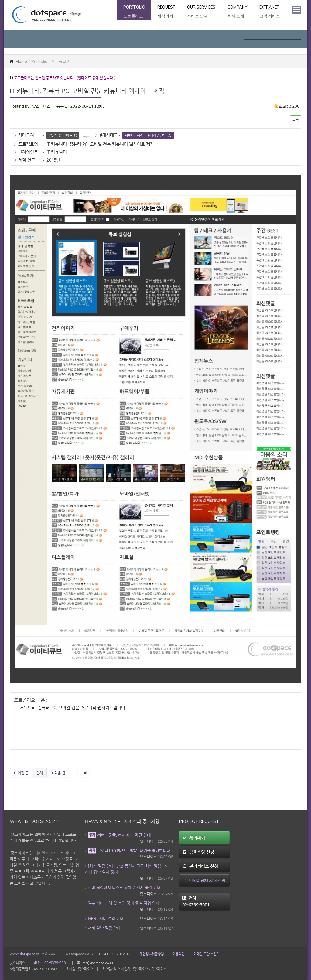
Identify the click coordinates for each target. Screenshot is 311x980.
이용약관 (179, 954)
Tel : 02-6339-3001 (51, 963)
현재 (39, 773)
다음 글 (58, 773)
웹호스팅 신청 (198, 852)
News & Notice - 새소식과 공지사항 (122, 821)
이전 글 (21, 773)
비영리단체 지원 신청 (204, 880)
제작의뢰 (194, 838)
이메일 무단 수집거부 (208, 954)
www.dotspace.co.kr (27, 954)
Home (18, 61)
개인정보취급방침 (152, 954)
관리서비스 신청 (200, 866)
